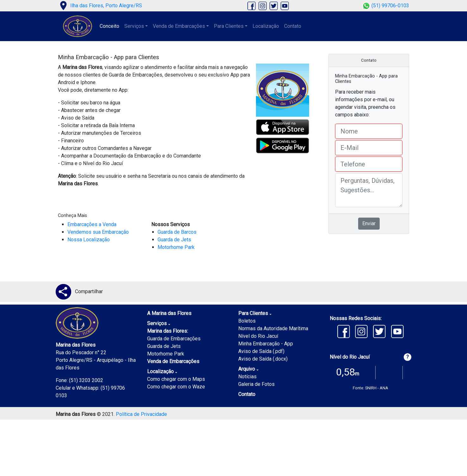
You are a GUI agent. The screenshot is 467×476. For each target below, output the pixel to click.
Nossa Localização (89, 240)
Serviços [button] (134, 26)
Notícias (247, 377)
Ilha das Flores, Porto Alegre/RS (100, 6)
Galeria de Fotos (256, 384)
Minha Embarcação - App (266, 344)
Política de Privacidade (141, 414)
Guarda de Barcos (177, 232)
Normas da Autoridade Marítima (273, 328)
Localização (266, 26)
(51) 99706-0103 (386, 6)
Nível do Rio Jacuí (258, 336)
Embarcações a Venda (92, 224)
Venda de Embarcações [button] (179, 26)
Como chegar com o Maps (176, 379)
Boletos (247, 321)
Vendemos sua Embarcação (98, 232)
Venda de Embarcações (173, 361)
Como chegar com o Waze (176, 387)
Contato (293, 26)
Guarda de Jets (174, 240)
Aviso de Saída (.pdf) (261, 351)
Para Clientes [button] (229, 26)
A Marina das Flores (169, 313)
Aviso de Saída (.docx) (263, 359)
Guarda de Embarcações (174, 339)
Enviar (369, 223)
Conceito (109, 26)
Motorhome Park (176, 247)
